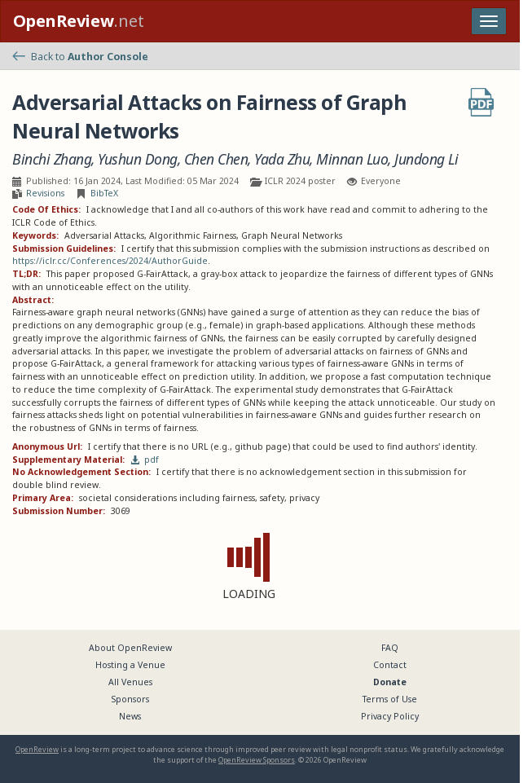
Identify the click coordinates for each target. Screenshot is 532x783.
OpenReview (37, 749)
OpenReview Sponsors (257, 760)
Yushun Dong (138, 159)
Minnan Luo (352, 159)
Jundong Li (426, 159)
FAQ (390, 648)
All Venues (130, 682)
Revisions (45, 193)
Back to (80, 57)
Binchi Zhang (52, 159)
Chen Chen (216, 159)
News (130, 716)
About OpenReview (130, 648)
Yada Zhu (282, 159)
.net (79, 21)
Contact (390, 665)
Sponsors (130, 699)
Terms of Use (390, 699)
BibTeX (104, 193)
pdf (145, 460)
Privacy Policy (390, 716)
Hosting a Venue (130, 665)
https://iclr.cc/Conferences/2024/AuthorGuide (110, 261)
